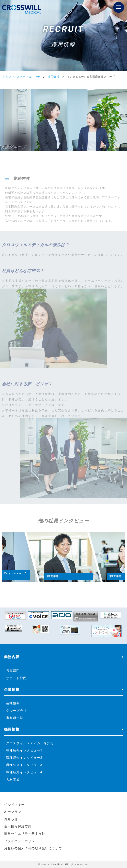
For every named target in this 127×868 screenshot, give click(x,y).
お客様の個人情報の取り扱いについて (33, 848)
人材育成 (13, 780)
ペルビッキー (14, 805)
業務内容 (12, 657)
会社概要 (13, 703)
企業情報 (12, 689)
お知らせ (11, 819)
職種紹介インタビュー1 (24, 750)
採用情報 (53, 77)
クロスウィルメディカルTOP (22, 77)
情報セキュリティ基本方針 (25, 834)
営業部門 (13, 671)
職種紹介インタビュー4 (24, 772)
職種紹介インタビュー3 (24, 765)
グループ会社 (16, 711)
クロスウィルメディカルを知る (30, 743)
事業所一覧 (15, 718)
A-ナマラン (13, 812)
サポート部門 (16, 678)
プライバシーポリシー (21, 841)
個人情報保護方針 (18, 826)
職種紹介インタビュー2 (24, 758)
